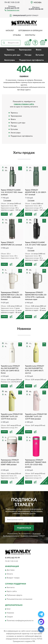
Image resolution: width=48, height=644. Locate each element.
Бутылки (40, 55)
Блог (9, 609)
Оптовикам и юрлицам (30, 31)
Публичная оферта (14, 595)
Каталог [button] (10, 31)
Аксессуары (10, 60)
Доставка (11, 570)
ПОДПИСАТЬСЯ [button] (24, 528)
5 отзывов (7, 201)
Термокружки (25, 50)
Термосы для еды (12, 55)
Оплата (10, 574)
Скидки (10, 617)
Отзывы (17, 35)
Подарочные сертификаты (31, 60)
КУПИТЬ (4, 214)
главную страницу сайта (24, 104)
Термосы (11, 50)
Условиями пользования (29, 536)
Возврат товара (13, 578)
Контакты (30, 35)
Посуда (28, 55)
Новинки (10, 613)
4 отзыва (31, 251)
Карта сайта (12, 592)
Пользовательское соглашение (19, 599)
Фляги (39, 50)
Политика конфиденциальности (20, 621)
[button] (12, 10)
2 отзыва (31, 201)
